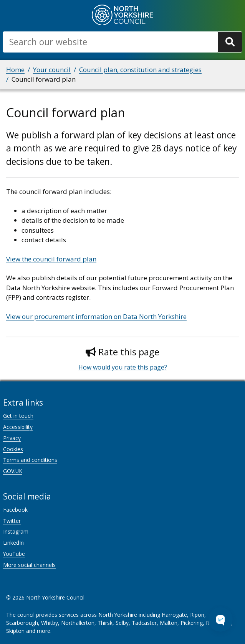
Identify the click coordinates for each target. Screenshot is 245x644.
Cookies (13, 449)
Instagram (16, 531)
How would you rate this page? (123, 367)
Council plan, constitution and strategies (140, 70)
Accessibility (18, 427)
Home (15, 70)
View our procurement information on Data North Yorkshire (96, 316)
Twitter (12, 521)
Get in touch (18, 416)
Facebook (15, 510)
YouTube (14, 554)
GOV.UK (13, 471)
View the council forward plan (51, 259)
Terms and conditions (30, 460)
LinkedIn (13, 543)
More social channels (29, 565)
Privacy (12, 438)
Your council (52, 70)
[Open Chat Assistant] (220, 619)
